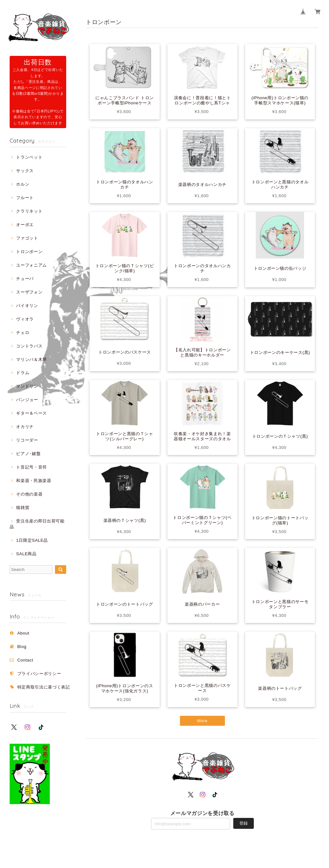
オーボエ (25, 225)
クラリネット (29, 211)
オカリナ (25, 427)
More (202, 721)
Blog (22, 647)
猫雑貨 (23, 508)
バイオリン (27, 306)
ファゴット (27, 238)
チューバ (25, 279)
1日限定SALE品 (32, 540)
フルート (25, 198)
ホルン (23, 184)
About (23, 633)
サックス (25, 171)
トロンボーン (29, 252)
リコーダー (27, 440)
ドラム (23, 373)
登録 (244, 823)
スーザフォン (29, 292)
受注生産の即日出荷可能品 (37, 524)
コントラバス (29, 346)
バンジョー (27, 400)
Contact (25, 660)
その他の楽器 (29, 494)
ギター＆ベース (31, 413)
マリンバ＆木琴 (31, 359)
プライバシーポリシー (39, 674)
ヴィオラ (25, 319)
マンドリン (27, 386)
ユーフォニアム (31, 265)
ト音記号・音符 (31, 467)
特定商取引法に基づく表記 (44, 687)
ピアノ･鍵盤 (28, 454)
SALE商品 (26, 554)
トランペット (29, 157)
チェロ (23, 333)
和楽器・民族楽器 (34, 481)
